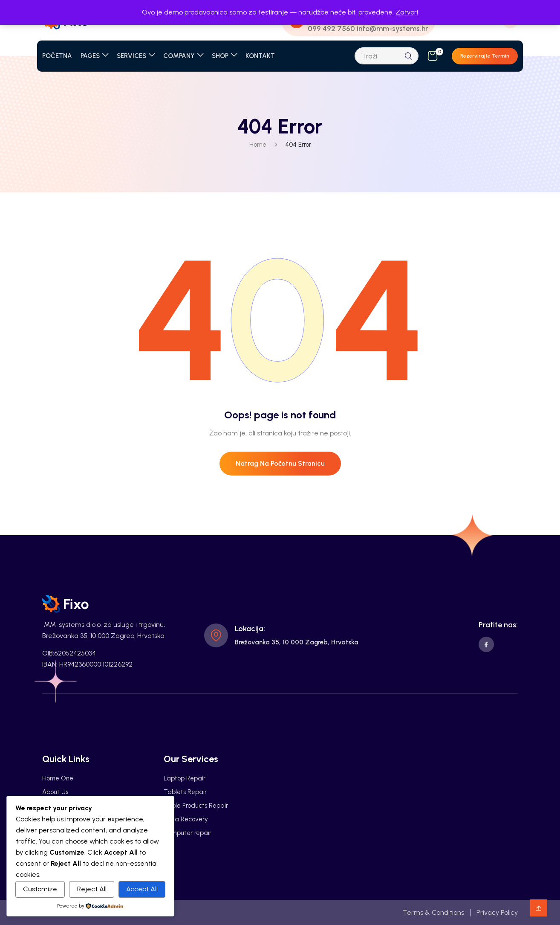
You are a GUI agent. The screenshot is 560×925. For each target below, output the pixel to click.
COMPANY (179, 56)
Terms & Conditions (433, 912)
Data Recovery (186, 819)
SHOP (220, 56)
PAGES (90, 56)
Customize (40, 889)
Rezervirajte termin (485, 56)
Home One (58, 778)
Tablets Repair (185, 792)
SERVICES (131, 56)
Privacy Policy (497, 912)
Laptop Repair (185, 778)
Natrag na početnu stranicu (280, 463)
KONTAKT (260, 56)
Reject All (92, 889)
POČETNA (57, 56)
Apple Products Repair (196, 806)
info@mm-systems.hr (392, 29)
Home (258, 145)
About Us (55, 792)
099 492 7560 (331, 29)
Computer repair (188, 833)
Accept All (142, 889)
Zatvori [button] (407, 12)
